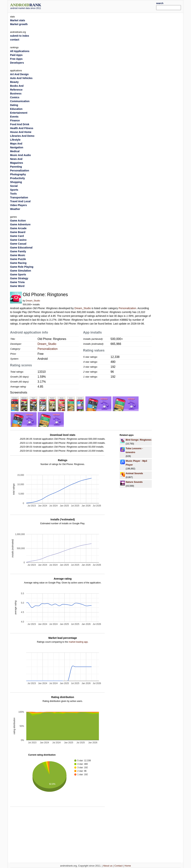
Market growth (19, 24)
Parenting (16, 167)
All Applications (20, 51)
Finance (15, 120)
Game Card (17, 236)
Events (14, 117)
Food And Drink (20, 124)
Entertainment (19, 113)
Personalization (127, 308)
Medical (15, 151)
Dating (14, 105)
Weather (15, 209)
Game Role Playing (22, 267)
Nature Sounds (134, 482)
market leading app (78, 642)
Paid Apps (16, 55)
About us (108, 866)
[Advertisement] (103, 6)
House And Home (21, 132)
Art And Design (19, 74)
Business (16, 94)
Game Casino (18, 240)
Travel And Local (20, 201)
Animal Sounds (134, 473)
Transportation (19, 197)
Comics (15, 97)
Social (14, 186)
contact (15, 40)
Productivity (18, 178)
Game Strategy (19, 278)
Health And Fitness (22, 128)
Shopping (16, 182)
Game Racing (18, 263)
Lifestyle (15, 140)
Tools (13, 194)
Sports (14, 190)
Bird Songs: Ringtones (138, 440)
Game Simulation (21, 271)
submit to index (20, 36)
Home (128, 866)
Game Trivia (17, 282)
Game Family (18, 251)
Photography (18, 174)
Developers (17, 63)
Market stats (18, 20)
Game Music (18, 255)
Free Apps (16, 59)
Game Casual (18, 244)
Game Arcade (18, 228)
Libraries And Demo (22, 136)
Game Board (18, 232)
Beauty (14, 82)
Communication (20, 101)
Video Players (19, 205)
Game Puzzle (18, 259)
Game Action (18, 221)
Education (16, 109)
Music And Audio (20, 155)
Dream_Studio (33, 301)
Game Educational (21, 248)
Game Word (17, 286)
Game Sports (18, 274)
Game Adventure (20, 224)
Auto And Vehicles (21, 78)
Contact (119, 866)
